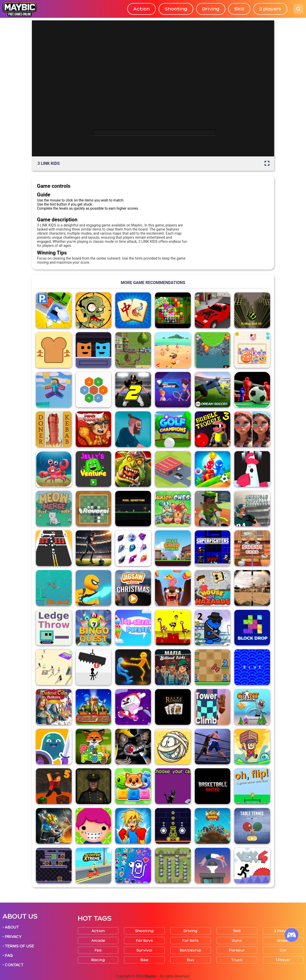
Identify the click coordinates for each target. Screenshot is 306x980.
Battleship (190, 950)
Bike (144, 960)
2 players (270, 9)
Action (142, 9)
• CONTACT (13, 965)
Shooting (176, 9)
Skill (239, 9)
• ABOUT (11, 927)
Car (283, 950)
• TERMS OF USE (18, 946)
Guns (237, 941)
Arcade (98, 941)
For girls (190, 941)
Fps (98, 950)
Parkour (237, 950)
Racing (98, 960)
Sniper (283, 941)
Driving (211, 9)
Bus (191, 960)
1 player (283, 960)
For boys (144, 941)
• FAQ (8, 956)
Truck (237, 960)
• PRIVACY (12, 937)
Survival (144, 950)
